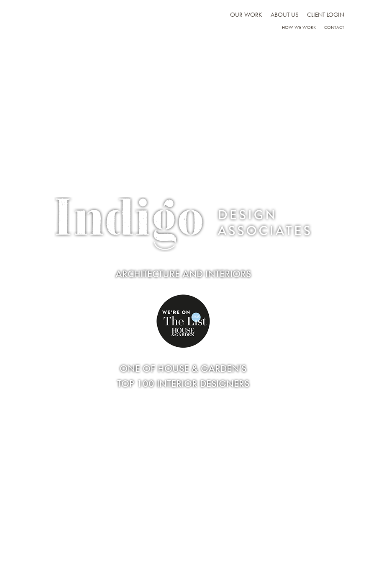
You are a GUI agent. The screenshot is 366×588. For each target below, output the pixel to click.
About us (285, 15)
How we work (299, 27)
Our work (246, 15)
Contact (334, 27)
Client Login (326, 15)
